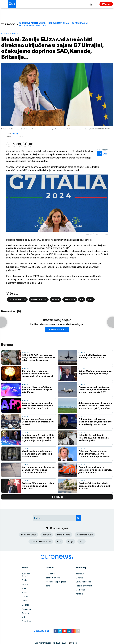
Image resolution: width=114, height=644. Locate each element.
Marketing (80, 590)
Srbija (70, 541)
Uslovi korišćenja (84, 582)
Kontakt (79, 594)
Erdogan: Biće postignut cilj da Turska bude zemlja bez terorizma (38, 486)
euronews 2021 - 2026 (56, 640)
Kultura (25, 594)
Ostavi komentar (57, 329)
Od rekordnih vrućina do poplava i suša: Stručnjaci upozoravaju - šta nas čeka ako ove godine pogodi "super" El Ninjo (38, 374)
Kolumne (26, 610)
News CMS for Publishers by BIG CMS (57, 642)
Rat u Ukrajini (80, 23)
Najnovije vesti (53, 578)
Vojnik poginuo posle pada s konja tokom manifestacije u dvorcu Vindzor (37, 454)
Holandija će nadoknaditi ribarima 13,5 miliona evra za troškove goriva (94, 438)
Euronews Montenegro (32, 23)
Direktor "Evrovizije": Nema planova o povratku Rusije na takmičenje (37, 390)
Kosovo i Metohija (59, 23)
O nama (79, 578)
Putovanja (26, 606)
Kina (59, 541)
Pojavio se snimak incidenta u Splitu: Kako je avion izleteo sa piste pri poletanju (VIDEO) (94, 390)
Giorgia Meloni (17, 299)
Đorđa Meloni (39, 299)
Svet (24, 586)
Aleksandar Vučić (85, 535)
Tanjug (15, 134)
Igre (48, 586)
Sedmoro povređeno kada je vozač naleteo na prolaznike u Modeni (38, 422)
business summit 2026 (41, 541)
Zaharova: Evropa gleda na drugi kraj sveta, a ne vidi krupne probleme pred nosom (94, 454)
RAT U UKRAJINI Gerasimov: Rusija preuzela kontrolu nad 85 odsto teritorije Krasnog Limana (39, 358)
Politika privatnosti (84, 586)
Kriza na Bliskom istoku (32, 25)
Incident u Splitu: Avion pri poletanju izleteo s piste (92, 356)
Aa (99, 154)
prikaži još (57, 497)
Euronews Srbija (29, 535)
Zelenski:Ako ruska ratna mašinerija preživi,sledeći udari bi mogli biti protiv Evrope (95, 422)
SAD (90, 299)
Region (82, 353)
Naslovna (5, 33)
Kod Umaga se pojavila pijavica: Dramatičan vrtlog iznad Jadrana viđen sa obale (39, 470)
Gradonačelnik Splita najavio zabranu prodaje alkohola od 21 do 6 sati (95, 486)
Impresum (80, 574)
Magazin (26, 602)
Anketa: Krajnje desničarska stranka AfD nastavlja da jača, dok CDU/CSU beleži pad (38, 406)
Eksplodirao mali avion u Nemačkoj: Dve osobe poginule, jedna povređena (95, 470)
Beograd (47, 535)
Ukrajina (70, 299)
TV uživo (50, 574)
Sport (24, 598)
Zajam (55, 299)
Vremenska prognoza (56, 582)
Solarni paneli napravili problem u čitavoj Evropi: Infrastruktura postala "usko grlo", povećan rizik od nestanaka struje (95, 406)
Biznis (24, 590)
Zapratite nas (43, 628)
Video (24, 614)
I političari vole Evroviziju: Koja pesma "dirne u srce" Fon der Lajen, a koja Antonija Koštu (38, 438)
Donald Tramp (64, 535)
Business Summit (29, 574)
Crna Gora (26, 618)
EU (82, 299)
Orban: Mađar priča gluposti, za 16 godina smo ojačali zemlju (95, 372)
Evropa (15, 33)
